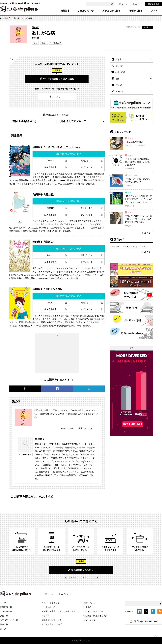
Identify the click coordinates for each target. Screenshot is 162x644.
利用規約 (87, 607)
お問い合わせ (89, 603)
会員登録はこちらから (81, 570)
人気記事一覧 (6, 611)
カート (123, 4)
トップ (3, 603)
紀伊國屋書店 (50, 167)
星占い (45, 43)
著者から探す (136, 11)
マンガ (119, 85)
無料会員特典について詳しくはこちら (82, 577)
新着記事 (65, 11)
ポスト (148, 27)
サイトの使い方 (49, 607)
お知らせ (120, 91)
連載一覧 (4, 616)
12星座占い (56, 43)
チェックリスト (131, 247)
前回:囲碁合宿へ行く (24, 121)
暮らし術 (119, 66)
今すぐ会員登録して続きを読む (57, 79)
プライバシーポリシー (93, 611)
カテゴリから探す (111, 11)
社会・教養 (120, 72)
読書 (118, 79)
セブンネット (87, 167)
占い (36, 43)
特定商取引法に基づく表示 (95, 616)
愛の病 (16, 18)
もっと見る (146, 233)
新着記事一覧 (6, 607)
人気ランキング (86, 11)
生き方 (8, 18)
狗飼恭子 (40, 439)
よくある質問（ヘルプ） (53, 624)
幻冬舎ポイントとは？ (52, 620)
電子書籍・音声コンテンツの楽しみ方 (59, 611)
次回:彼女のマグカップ (73, 121)
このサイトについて (51, 603)
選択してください (87, 428)
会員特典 (46, 616)
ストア (154, 11)
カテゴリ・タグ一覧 (9, 620)
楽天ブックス (87, 161)
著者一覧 (4, 624)
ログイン (138, 4)
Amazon (51, 161)
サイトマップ (89, 620)
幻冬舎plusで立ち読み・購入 (69, 154)
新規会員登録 (154, 4)
